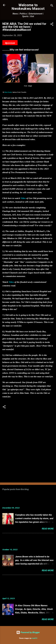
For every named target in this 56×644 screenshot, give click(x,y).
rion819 (35, 638)
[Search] (52, 6)
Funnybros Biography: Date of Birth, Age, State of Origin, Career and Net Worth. (24, 500)
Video (23, 198)
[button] (52, 25)
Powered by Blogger (28, 632)
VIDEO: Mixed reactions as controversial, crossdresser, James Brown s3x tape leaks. (24, 541)
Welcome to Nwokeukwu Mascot (28, 7)
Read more (48, 529)
